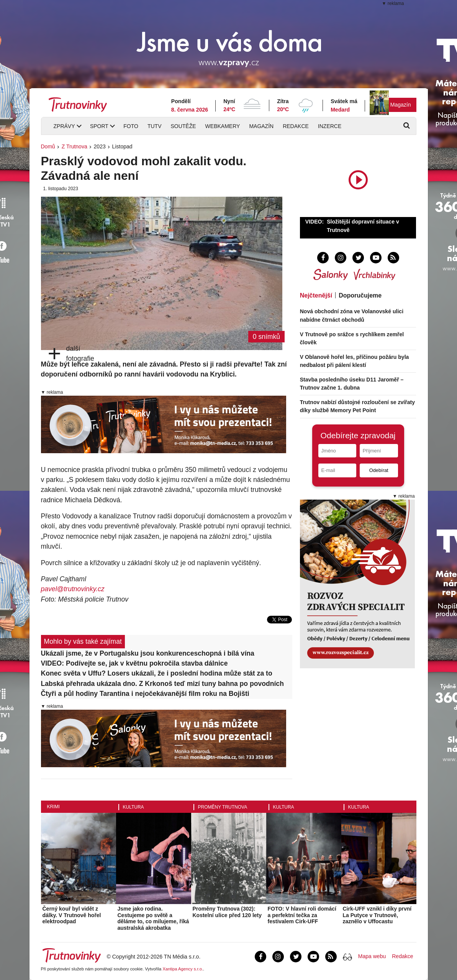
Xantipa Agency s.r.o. (183, 969)
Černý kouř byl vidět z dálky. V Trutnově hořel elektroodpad (72, 915)
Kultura (133, 807)
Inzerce (330, 126)
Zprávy (64, 126)
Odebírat (379, 470)
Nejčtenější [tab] (316, 295)
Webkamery (223, 126)
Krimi (53, 807)
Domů (48, 146)
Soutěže (183, 126)
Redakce (296, 126)
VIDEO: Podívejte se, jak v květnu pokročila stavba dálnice (134, 663)
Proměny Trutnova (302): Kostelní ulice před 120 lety (227, 912)
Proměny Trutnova (223, 807)
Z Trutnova (75, 146)
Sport (99, 126)
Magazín (401, 105)
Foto (131, 126)
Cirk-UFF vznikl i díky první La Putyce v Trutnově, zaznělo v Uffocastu (377, 915)
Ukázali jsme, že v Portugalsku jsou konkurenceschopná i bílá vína (148, 653)
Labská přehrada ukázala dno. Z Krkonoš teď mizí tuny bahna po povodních (162, 684)
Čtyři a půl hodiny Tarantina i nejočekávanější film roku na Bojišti (145, 694)
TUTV (155, 126)
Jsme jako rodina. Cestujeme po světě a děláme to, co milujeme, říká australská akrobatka (153, 918)
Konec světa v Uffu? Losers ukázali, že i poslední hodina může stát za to (157, 673)
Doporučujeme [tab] (360, 295)
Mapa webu (372, 956)
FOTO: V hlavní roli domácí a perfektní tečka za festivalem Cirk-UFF (302, 915)
